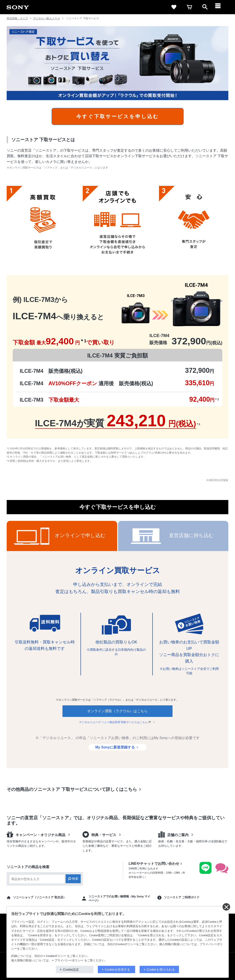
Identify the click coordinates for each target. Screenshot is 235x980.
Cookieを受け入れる (161, 970)
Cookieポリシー (56, 956)
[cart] (189, 7)
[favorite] (174, 7)
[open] (205, 7)
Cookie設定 (71, 970)
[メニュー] (221, 7)
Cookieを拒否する (117, 970)
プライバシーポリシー (69, 960)
